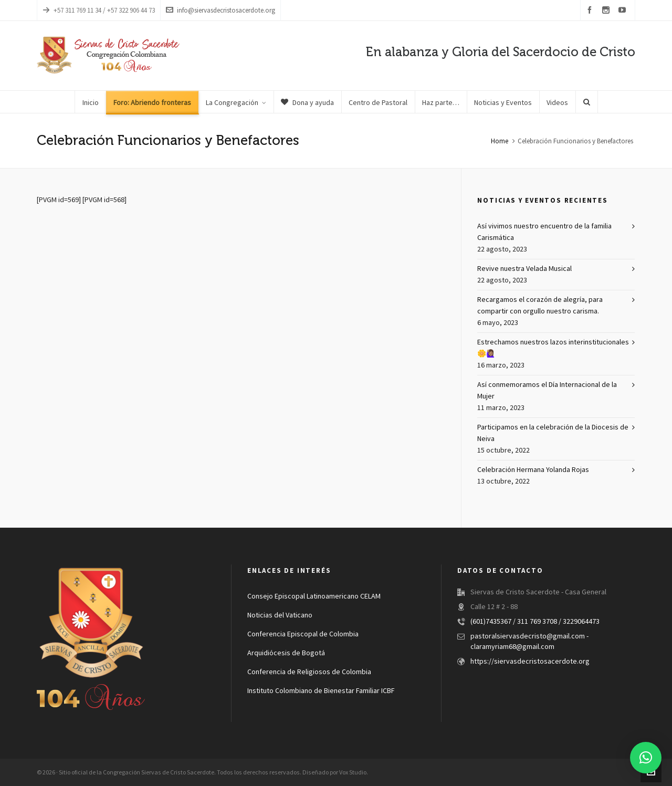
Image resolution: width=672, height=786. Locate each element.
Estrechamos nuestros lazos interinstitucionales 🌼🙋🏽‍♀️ (553, 348)
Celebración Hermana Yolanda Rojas (533, 470)
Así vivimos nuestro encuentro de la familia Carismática (544, 232)
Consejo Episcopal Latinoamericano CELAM (314, 596)
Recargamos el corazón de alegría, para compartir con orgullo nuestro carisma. (540, 306)
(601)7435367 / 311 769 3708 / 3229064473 (535, 622)
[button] (646, 758)
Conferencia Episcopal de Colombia (303, 634)
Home (500, 141)
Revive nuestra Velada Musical (524, 269)
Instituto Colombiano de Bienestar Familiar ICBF (321, 691)
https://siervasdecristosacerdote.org (530, 662)
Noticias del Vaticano (280, 615)
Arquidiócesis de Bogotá (286, 653)
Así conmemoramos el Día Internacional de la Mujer (547, 391)
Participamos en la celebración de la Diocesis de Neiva (553, 433)
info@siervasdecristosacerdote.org (220, 10)
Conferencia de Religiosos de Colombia (309, 672)
